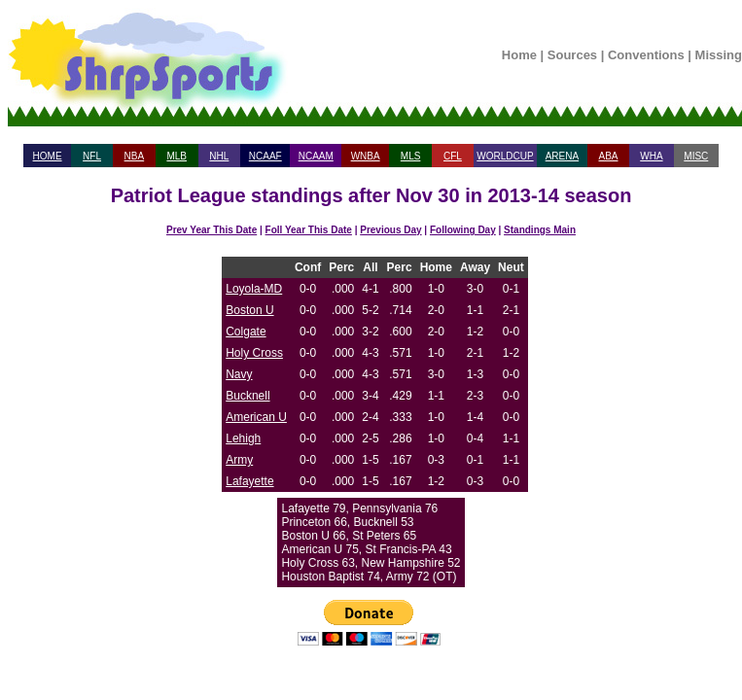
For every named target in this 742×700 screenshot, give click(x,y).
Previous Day (390, 230)
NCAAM (316, 156)
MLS (411, 156)
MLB (177, 156)
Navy (239, 374)
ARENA (562, 156)
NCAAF (265, 156)
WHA (651, 156)
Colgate (246, 332)
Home (519, 55)
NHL (219, 156)
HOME (48, 156)
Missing (719, 55)
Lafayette (249, 481)
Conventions (646, 55)
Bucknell (247, 396)
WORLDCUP (505, 156)
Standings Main (540, 230)
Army (239, 460)
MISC (696, 156)
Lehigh (243, 438)
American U (256, 417)
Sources (572, 55)
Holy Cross (254, 353)
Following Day (463, 230)
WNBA (366, 156)
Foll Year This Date (309, 230)
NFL (92, 156)
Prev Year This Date (212, 230)
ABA (608, 156)
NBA (135, 156)
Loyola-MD (254, 289)
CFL (453, 156)
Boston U (249, 310)
